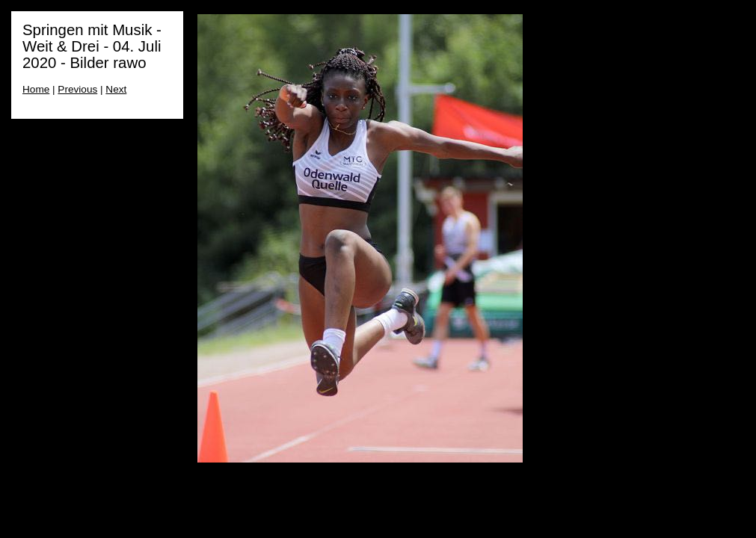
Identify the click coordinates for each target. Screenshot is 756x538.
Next (116, 89)
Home (36, 89)
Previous (77, 89)
